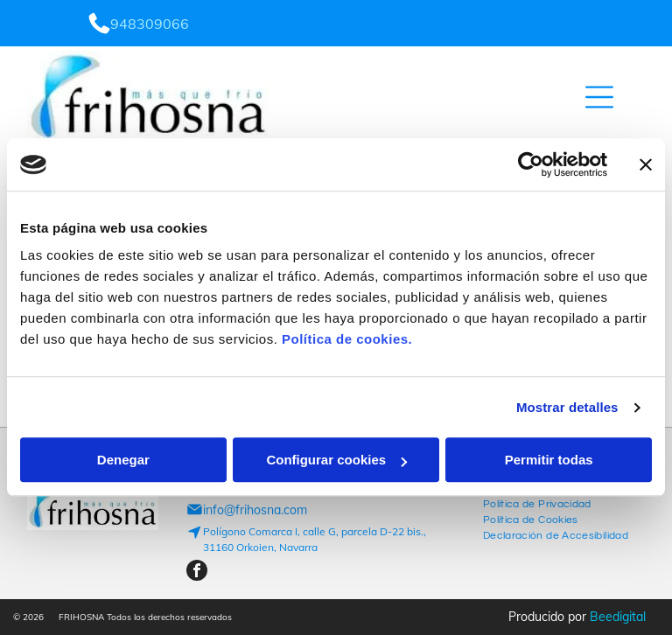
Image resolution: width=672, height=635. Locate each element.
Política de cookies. (347, 340)
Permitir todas (549, 461)
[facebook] (197, 572)
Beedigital (618, 617)
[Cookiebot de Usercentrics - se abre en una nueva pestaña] (531, 164)
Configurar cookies (336, 461)
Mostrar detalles (567, 407)
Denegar (123, 461)
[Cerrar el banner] (646, 164)
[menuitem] (537, 502)
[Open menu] (599, 97)
